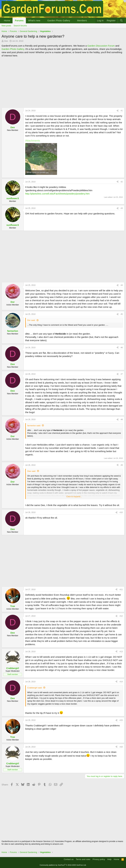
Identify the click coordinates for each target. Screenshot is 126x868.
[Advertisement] (63, 82)
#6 (122, 348)
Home (7, 20)
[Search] (121, 20)
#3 (122, 208)
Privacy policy (99, 859)
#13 (121, 652)
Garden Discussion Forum (101, 46)
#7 (122, 374)
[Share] (118, 111)
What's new (34, 20)
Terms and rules (83, 859)
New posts (6, 26)
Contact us (69, 859)
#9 (122, 465)
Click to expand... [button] (74, 497)
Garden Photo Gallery (59, 20)
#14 (121, 682)
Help (109, 859)
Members (82, 20)
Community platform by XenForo (63, 865)
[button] (43, 20)
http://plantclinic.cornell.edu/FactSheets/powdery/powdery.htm (57, 194)
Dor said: (31, 320)
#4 (122, 285)
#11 (121, 590)
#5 (122, 314)
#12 (121, 616)
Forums (19, 20)
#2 (122, 182)
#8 (122, 420)
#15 (121, 720)
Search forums (20, 26)
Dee (6, 41)
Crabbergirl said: (35, 688)
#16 (121, 747)
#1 (122, 111)
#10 (121, 512)
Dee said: (32, 471)
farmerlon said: (34, 426)
